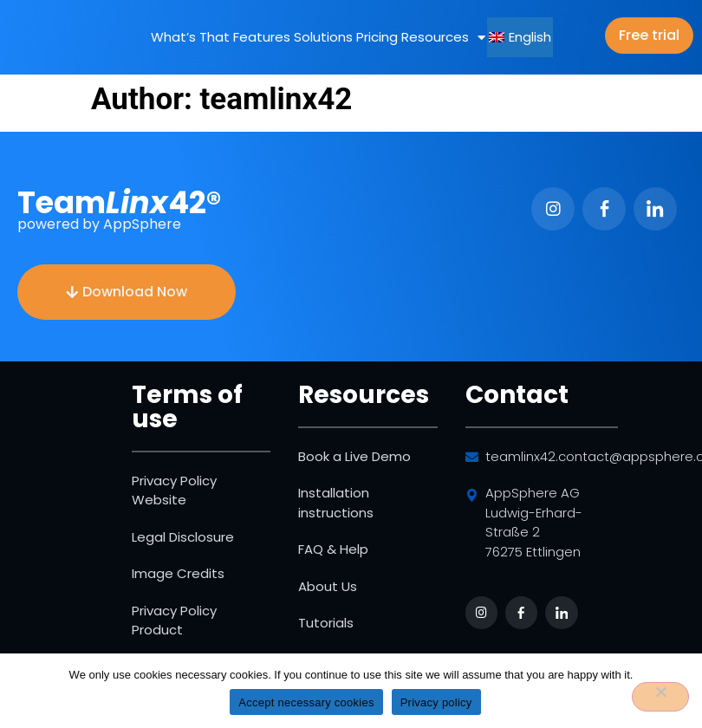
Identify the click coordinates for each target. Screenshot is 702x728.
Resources (443, 38)
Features (262, 37)
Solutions (323, 37)
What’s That (190, 37)
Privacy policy (436, 702)
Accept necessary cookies (306, 702)
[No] (660, 697)
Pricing (377, 37)
